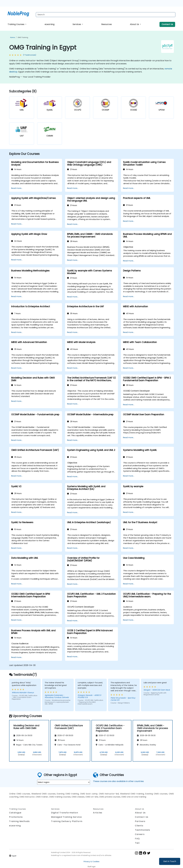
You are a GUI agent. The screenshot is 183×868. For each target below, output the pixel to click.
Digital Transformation (65, 813)
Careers (140, 834)
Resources (106, 24)
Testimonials (142, 830)
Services (77, 24)
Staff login (92, 867)
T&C (137, 843)
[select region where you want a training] (64, 782)
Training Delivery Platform (67, 821)
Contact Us (167, 24)
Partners (140, 821)
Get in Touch (170, 861)
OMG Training (23, 37)
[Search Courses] (106, 15)
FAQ (137, 839)
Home (12, 37)
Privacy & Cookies (91, 862)
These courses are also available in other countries (118, 781)
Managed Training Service (66, 817)
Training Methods (19, 821)
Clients (139, 826)
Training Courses (16, 24)
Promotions (16, 817)
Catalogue (15, 813)
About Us (135, 24)
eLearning (49, 24)
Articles (98, 813)
